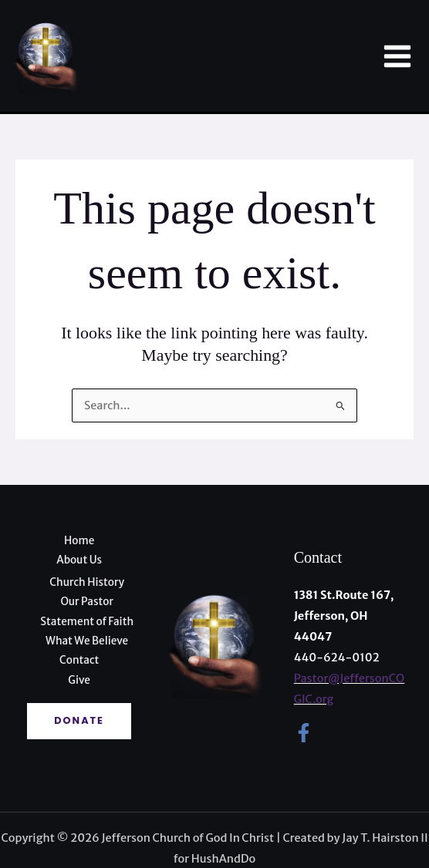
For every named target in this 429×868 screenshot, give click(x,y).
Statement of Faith (87, 622)
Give (79, 680)
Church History (87, 582)
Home (79, 541)
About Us (79, 560)
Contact (79, 660)
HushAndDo (223, 859)
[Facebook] (304, 733)
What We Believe (87, 641)
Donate (79, 720)
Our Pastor (87, 602)
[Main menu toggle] (397, 56)
